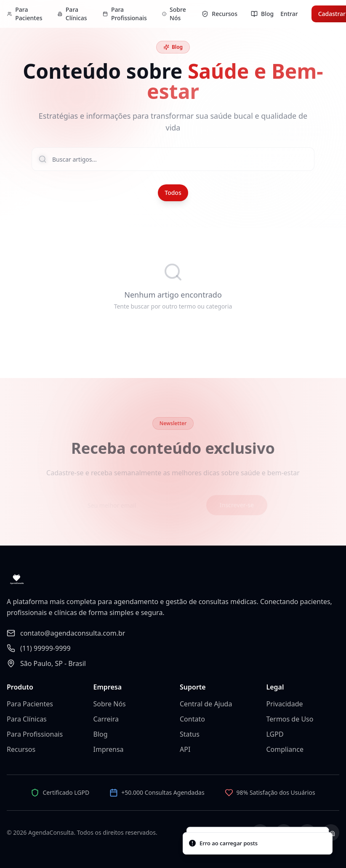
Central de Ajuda (206, 704)
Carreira (106, 719)
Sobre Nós (110, 704)
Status (190, 734)
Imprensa (109, 749)
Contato (192, 719)
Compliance (285, 749)
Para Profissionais (35, 734)
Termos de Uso (290, 719)
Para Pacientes (30, 704)
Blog (101, 734)
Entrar (289, 14)
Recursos (21, 749)
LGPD (275, 734)
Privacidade (285, 704)
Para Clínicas (27, 719)
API (185, 749)
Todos (173, 193)
